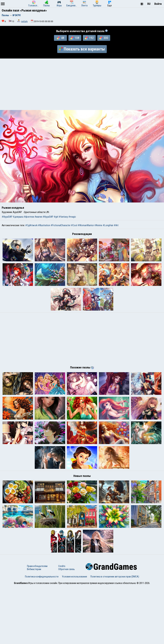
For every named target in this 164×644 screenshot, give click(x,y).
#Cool (74, 225)
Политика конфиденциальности (42, 634)
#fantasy (63, 217)
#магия (38, 217)
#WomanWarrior (86, 225)
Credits (62, 624)
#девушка (18, 217)
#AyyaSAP (7, 217)
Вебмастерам (34, 627)
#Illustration (44, 225)
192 (89, 38)
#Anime (98, 225)
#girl (56, 217)
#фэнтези (29, 217)
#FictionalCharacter (61, 225)
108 (75, 38)
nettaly (24, 21)
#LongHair (108, 225)
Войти (158, 4)
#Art (116, 225)
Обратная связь (67, 627)
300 (104, 38)
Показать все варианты (82, 49)
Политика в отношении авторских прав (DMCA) (115, 634)
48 (60, 38)
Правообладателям (37, 624)
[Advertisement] (82, 84)
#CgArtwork (31, 225)
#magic (72, 217)
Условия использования (74, 634)
